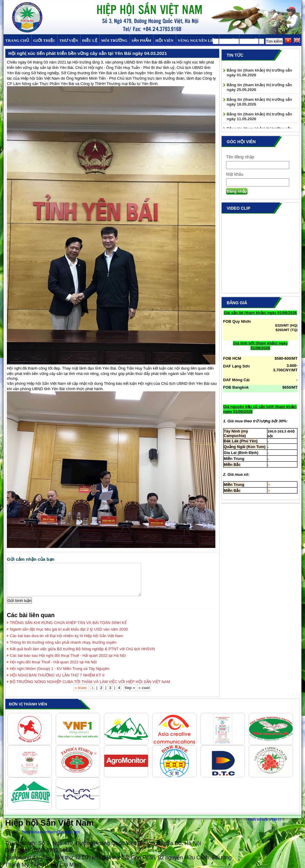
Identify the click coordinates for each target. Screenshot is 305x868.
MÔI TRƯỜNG (114, 40)
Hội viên (165, 40)
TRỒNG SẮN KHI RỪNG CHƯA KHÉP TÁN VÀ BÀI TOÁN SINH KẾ (68, 623)
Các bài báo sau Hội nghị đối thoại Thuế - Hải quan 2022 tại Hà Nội (68, 655)
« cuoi (144, 688)
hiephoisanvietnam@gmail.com (51, 832)
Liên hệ (249, 40)
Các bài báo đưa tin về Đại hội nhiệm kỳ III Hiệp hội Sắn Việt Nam (66, 636)
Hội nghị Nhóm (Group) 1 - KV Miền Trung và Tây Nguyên (60, 669)
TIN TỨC (229, 40)
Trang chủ (17, 40)
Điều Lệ (90, 40)
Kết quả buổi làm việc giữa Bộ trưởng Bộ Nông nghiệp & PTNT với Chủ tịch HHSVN (82, 649)
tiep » (130, 688)
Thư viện (69, 40)
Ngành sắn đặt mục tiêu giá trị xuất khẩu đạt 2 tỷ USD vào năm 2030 (69, 629)
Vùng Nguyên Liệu (197, 40)
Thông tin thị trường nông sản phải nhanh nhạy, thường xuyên (63, 642)
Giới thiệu (44, 40)
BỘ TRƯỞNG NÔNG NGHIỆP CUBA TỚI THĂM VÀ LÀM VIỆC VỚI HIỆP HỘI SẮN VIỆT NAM (90, 682)
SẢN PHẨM (141, 40)
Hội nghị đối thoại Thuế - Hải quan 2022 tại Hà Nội (53, 662)
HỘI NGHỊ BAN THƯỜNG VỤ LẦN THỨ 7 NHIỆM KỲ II (57, 675)
